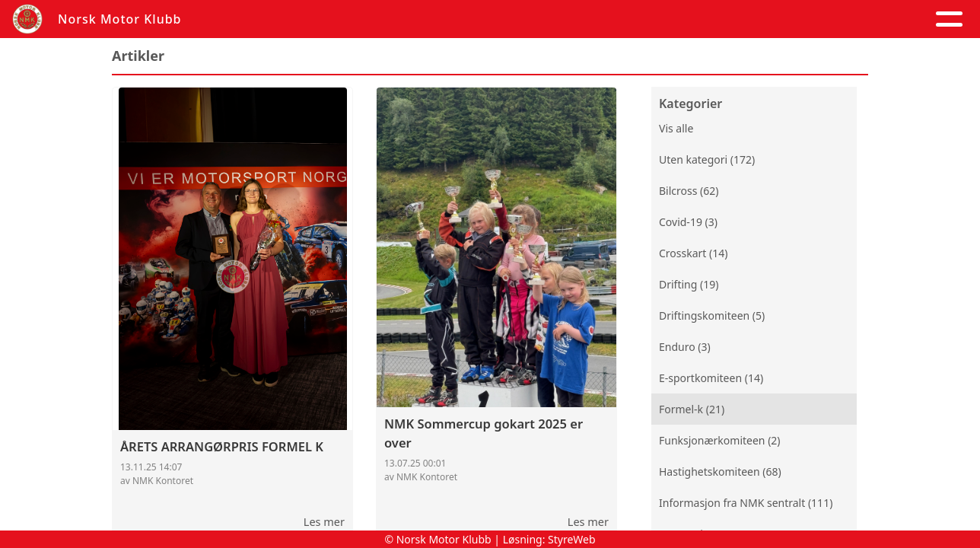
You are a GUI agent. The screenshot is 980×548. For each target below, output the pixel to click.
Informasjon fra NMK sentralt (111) (746, 503)
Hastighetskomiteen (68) (720, 472)
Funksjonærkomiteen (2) (720, 440)
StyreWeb (572, 539)
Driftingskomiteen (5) (712, 315)
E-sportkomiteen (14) (711, 378)
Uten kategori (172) (707, 159)
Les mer (324, 521)
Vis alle (676, 128)
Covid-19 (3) (688, 222)
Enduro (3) (685, 347)
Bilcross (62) (689, 191)
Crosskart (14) (693, 253)
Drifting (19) (689, 284)
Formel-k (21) (692, 409)
